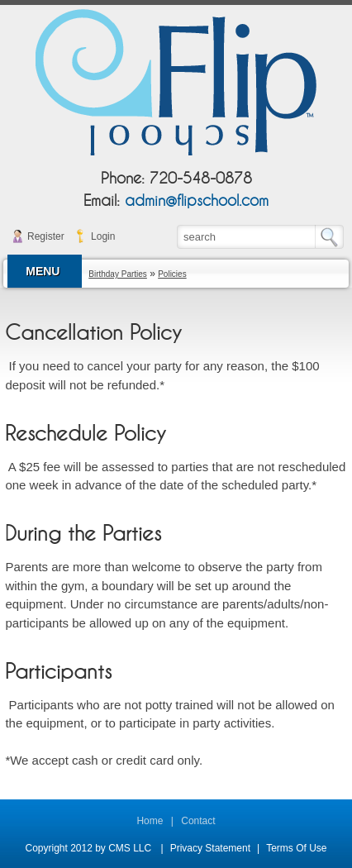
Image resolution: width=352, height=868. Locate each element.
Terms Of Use (296, 848)
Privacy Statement (210, 848)
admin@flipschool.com (197, 201)
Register (46, 236)
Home (150, 821)
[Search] (247, 236)
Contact (198, 821)
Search (333, 237)
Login (103, 236)
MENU (43, 271)
